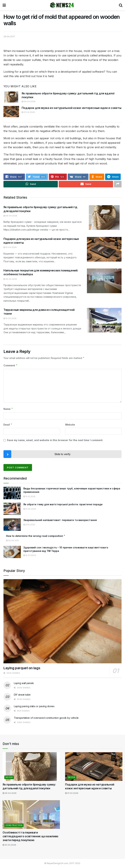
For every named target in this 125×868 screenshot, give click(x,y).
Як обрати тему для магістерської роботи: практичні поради (63, 504)
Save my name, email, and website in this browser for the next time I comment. (55, 440)
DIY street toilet (22, 695)
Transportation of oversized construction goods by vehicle (46, 718)
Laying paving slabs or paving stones (34, 706)
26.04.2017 (9, 36)
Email (8, 425)
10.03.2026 (10, 318)
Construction (14, 825)
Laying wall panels (24, 683)
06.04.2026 (29, 101)
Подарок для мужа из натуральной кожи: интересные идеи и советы (72, 108)
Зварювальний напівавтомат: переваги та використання (60, 520)
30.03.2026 (9, 845)
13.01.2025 (29, 496)
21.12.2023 (29, 525)
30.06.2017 (12, 540)
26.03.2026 (10, 279)
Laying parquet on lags (22, 668)
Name (8, 409)
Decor (9, 777)
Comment (10, 366)
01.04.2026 (28, 112)
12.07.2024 (30, 555)
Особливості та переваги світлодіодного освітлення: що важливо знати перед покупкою (30, 836)
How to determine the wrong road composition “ (35, 536)
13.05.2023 (30, 509)
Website (70, 425)
